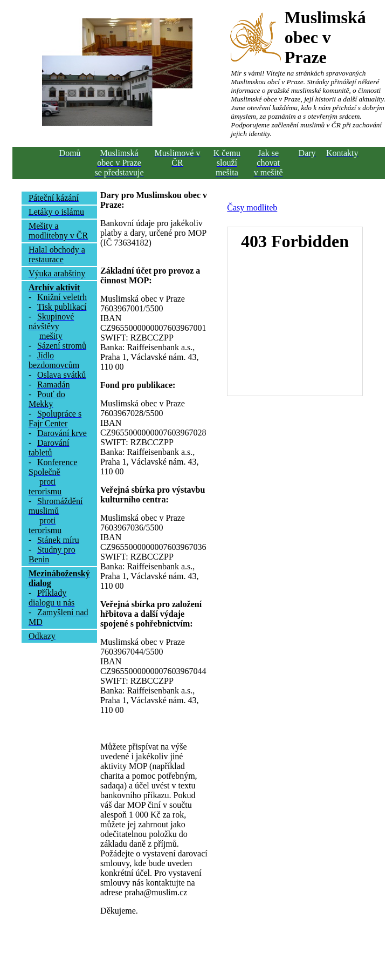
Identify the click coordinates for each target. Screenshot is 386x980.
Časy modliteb (252, 207)
